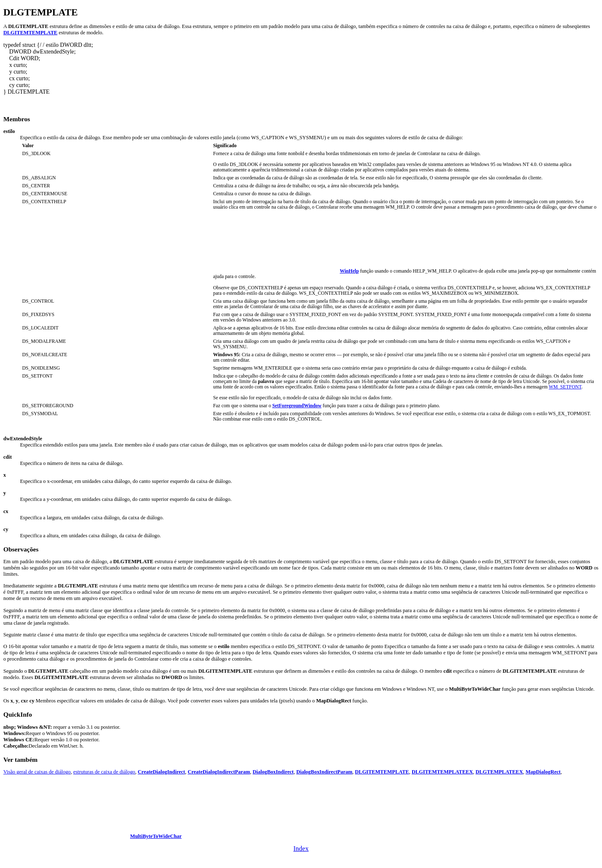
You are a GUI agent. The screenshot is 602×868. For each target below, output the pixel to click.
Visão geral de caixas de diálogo (37, 772)
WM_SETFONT (565, 387)
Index (301, 849)
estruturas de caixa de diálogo (104, 772)
